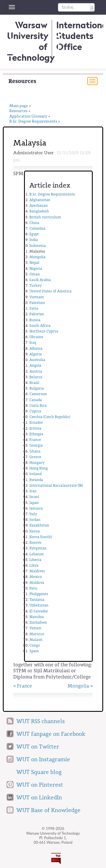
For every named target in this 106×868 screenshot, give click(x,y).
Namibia (37, 617)
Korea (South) (41, 537)
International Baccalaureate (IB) (56, 485)
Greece (35, 457)
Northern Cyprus (44, 331)
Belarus (36, 377)
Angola (35, 365)
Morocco (37, 634)
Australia (37, 360)
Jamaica (36, 508)
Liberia (35, 560)
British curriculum (45, 217)
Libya (34, 565)
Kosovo (35, 542)
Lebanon (37, 554)
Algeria (36, 354)
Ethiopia (36, 434)
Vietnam (37, 297)
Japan (34, 503)
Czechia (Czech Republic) (50, 417)
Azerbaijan (39, 205)
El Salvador (39, 611)
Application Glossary (28, 117)
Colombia (37, 228)
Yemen (35, 628)
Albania (36, 348)
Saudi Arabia (40, 280)
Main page (19, 106)
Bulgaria (37, 388)
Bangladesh (39, 211)
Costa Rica (38, 405)
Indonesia (38, 246)
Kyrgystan (38, 548)
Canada (36, 400)
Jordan (35, 520)
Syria (34, 308)
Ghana (35, 451)
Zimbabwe (38, 622)
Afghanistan (40, 200)
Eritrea (35, 428)
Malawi (36, 640)
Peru (33, 588)
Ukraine (36, 337)
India (34, 240)
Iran (33, 491)
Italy (33, 514)
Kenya (35, 531)
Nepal (34, 263)
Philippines (39, 594)
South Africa (40, 326)
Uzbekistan (39, 605)
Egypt (34, 234)
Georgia (36, 445)
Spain (34, 651)
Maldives (37, 571)
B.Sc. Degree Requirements (33, 122)
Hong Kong (39, 468)
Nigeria (36, 268)
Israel (34, 497)
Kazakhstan (39, 525)
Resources (22, 81)
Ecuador (36, 422)
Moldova (37, 583)
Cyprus (35, 411)
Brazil (34, 383)
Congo (35, 645)
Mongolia (37, 257)
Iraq (33, 342)
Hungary (37, 463)
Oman (35, 274)
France (35, 440)
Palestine (37, 303)
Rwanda (36, 480)
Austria (36, 371)
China (34, 223)
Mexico (36, 577)
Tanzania (37, 600)
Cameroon (38, 394)
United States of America (50, 291)
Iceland (35, 474)
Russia (35, 320)
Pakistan (37, 314)
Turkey (35, 285)
